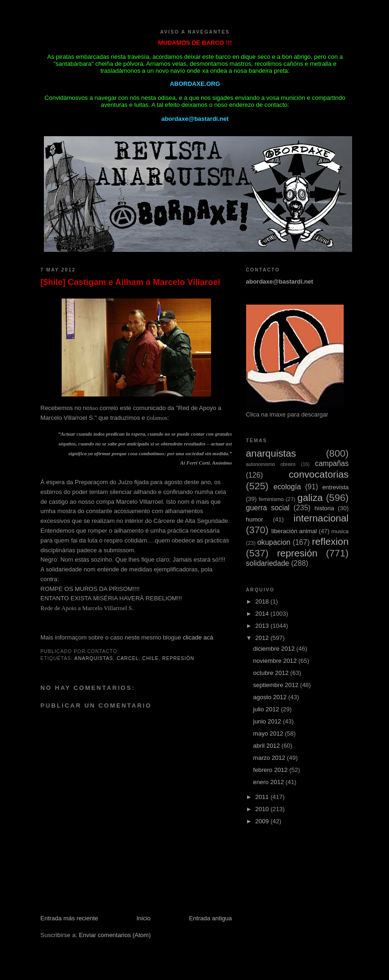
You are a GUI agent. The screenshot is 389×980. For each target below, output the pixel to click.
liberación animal (294, 531)
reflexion (330, 541)
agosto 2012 (271, 697)
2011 (263, 797)
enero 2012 (269, 782)
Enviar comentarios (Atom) (115, 935)
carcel (128, 658)
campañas (332, 463)
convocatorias (318, 474)
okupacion (274, 542)
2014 (263, 614)
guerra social (268, 508)
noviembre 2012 (276, 661)
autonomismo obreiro (271, 464)
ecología (287, 487)
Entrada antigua (211, 918)
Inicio (143, 918)
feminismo (271, 499)
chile (151, 658)
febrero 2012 (271, 770)
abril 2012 (267, 746)
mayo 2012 (269, 733)
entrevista (335, 487)
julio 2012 (267, 709)
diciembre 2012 (275, 649)
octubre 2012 (272, 673)
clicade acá (198, 637)
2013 (263, 626)
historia (325, 508)
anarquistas (94, 658)
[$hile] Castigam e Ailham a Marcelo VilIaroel (131, 282)
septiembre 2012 (276, 685)
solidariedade (268, 563)
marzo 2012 (270, 758)
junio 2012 (268, 721)
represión (178, 658)
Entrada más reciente (70, 918)
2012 (263, 638)
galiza (310, 497)
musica (340, 531)
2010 (263, 809)
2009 (263, 821)
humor (255, 519)
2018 (263, 601)
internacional (321, 518)
